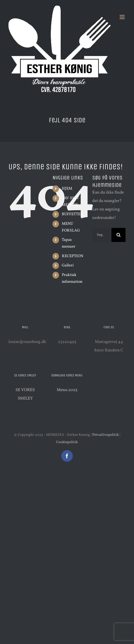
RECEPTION (73, 256)
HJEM (67, 189)
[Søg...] (102, 235)
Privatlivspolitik (106, 435)
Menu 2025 (67, 390)
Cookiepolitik (67, 442)
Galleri (68, 265)
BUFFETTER (73, 214)
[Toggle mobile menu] (123, 17)
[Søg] (118, 235)
